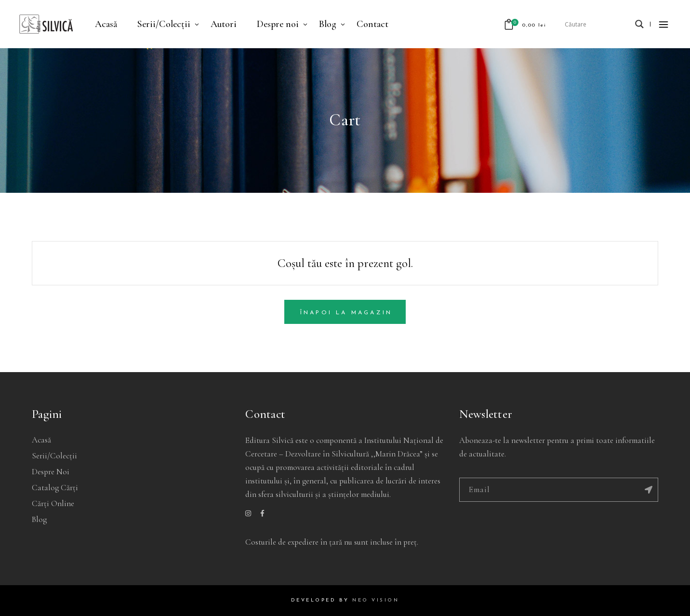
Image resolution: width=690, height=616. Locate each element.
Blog (39, 519)
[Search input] (597, 24)
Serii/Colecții (54, 456)
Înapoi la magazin (346, 313)
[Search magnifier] (639, 24)
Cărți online (53, 503)
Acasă (41, 440)
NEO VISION (376, 600)
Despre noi (51, 472)
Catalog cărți (55, 488)
